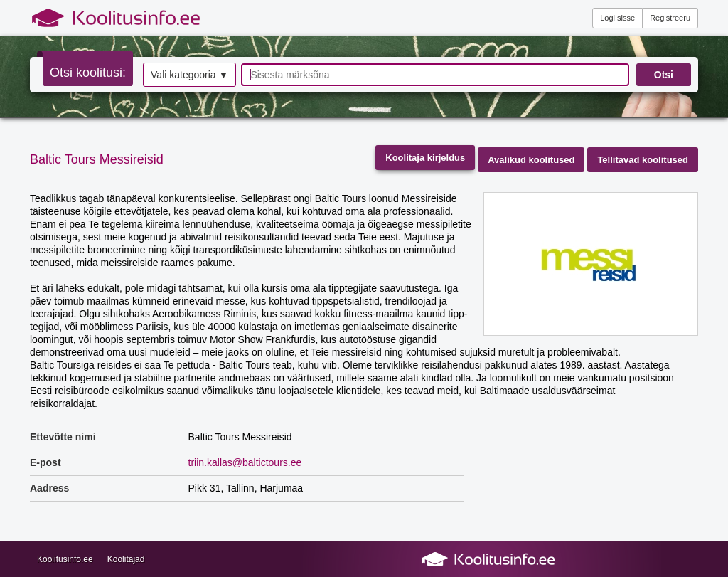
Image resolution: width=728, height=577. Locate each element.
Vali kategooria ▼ (189, 75)
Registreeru (670, 18)
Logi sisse (617, 18)
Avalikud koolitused (531, 160)
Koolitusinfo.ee (65, 559)
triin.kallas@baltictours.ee (245, 462)
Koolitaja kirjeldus (425, 158)
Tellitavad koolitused (643, 160)
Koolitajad (126, 559)
